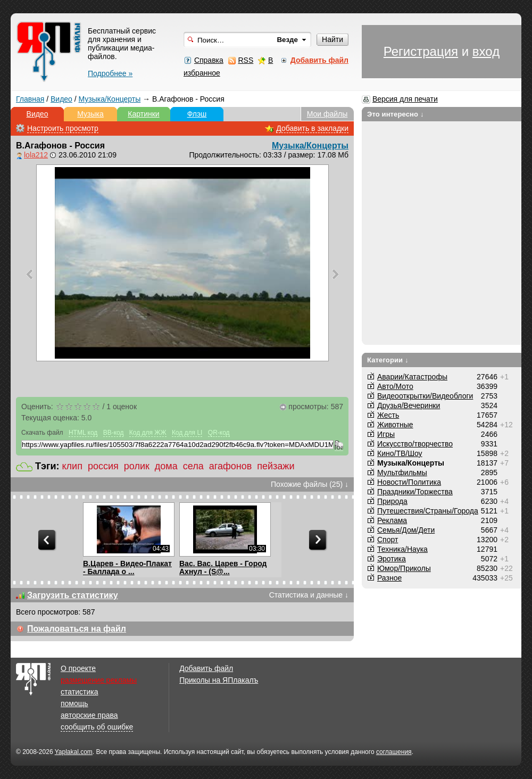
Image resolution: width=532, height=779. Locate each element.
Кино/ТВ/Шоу (400, 453)
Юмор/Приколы (404, 568)
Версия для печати (405, 99)
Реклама (392, 520)
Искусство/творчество (415, 444)
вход (486, 51)
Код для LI (187, 433)
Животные (395, 425)
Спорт (388, 540)
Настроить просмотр (63, 128)
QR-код (219, 433)
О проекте (78, 668)
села (193, 466)
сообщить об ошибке (97, 727)
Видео (61, 99)
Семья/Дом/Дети (406, 530)
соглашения (394, 752)
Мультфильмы (402, 473)
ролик (137, 466)
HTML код (83, 433)
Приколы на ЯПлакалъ (219, 680)
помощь (74, 703)
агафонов (231, 466)
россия (103, 466)
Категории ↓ (388, 360)
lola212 (36, 155)
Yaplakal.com (74, 752)
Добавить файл (206, 668)
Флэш (197, 114)
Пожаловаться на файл (77, 629)
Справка (209, 60)
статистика (79, 692)
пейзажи (276, 466)
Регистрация (421, 51)
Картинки (143, 114)
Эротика (392, 559)
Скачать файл (42, 433)
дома (166, 466)
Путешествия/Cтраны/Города (428, 511)
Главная (30, 99)
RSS (246, 60)
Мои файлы (327, 114)
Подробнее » (110, 73)
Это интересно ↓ (396, 114)
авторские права (89, 715)
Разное (389, 578)
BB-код (114, 433)
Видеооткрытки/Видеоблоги (425, 396)
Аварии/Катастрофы (412, 377)
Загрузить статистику (73, 595)
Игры (386, 434)
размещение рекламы (99, 680)
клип (72, 466)
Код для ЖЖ (148, 433)
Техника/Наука (402, 549)
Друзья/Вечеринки (409, 405)
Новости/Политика (409, 482)
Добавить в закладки (312, 128)
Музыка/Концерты (110, 99)
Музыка (90, 114)
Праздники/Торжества (415, 492)
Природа (392, 501)
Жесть (388, 415)
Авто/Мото (395, 386)
